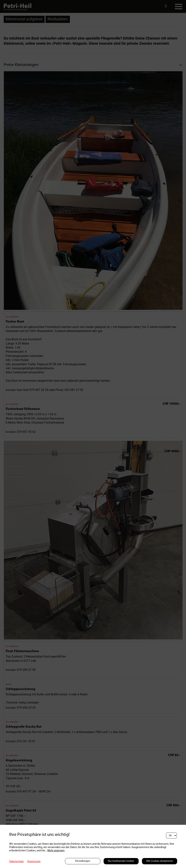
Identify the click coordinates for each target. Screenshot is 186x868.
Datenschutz (16, 862)
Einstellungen (83, 861)
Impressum (34, 862)
